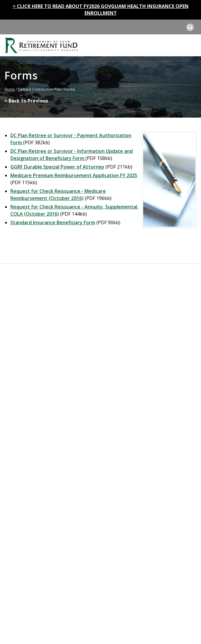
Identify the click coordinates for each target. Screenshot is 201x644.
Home (10, 89)
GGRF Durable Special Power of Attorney (57, 167)
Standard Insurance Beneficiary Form (53, 222)
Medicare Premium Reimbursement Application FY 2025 (74, 175)
